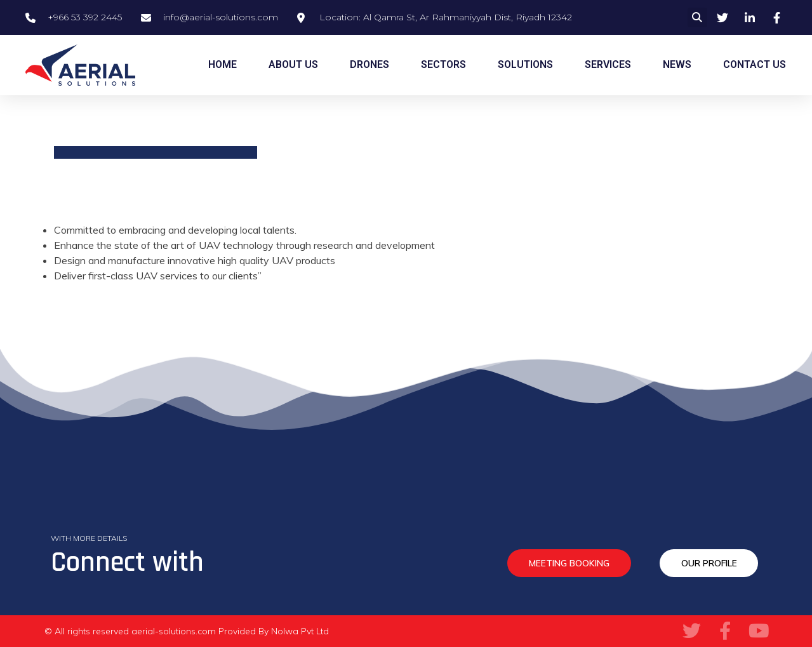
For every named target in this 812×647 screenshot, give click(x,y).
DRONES (369, 64)
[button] (697, 17)
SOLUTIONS (525, 64)
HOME (223, 64)
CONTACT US (755, 64)
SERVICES (608, 64)
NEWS (677, 64)
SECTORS (443, 64)
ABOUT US (293, 64)
